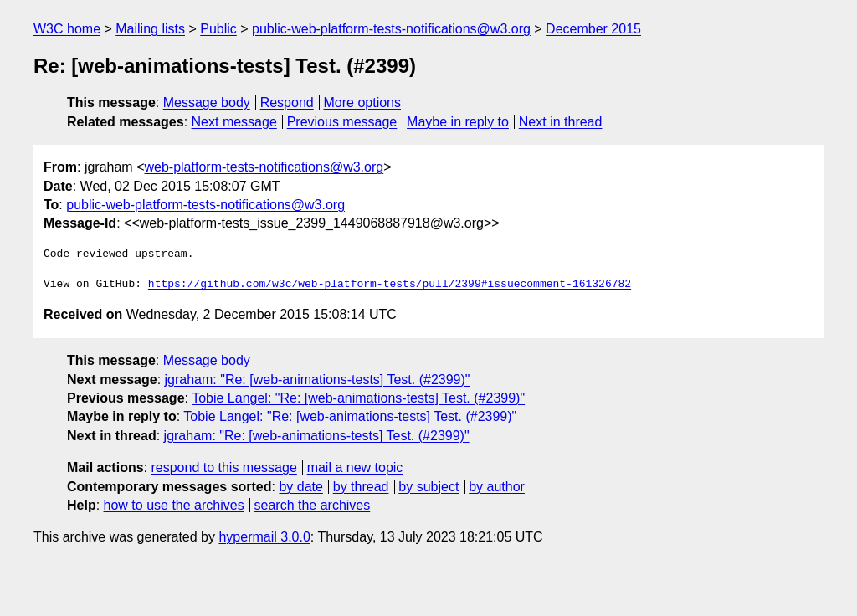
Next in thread (561, 122)
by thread (361, 487)
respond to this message (223, 467)
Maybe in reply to (458, 122)
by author (497, 487)
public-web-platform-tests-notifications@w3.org (391, 29)
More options (363, 103)
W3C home (67, 29)
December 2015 (593, 29)
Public (218, 29)
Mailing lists (150, 29)
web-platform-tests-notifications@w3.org (264, 167)
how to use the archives (174, 505)
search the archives (313, 505)
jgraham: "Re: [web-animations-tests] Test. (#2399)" (318, 380)
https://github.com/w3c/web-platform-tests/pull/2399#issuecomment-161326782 (390, 285)
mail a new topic (355, 467)
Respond (287, 103)
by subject (428, 487)
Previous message (342, 122)
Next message (234, 122)
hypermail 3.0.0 (264, 537)
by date (300, 487)
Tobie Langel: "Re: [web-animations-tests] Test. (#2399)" (358, 398)
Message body (207, 103)
